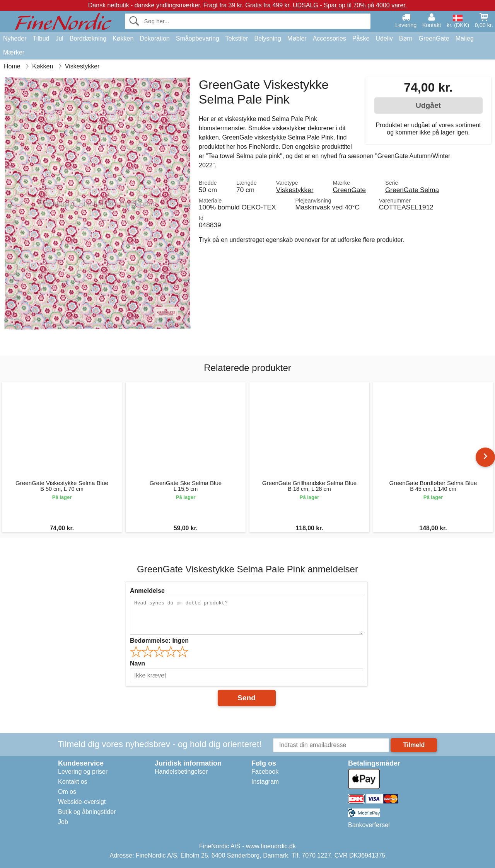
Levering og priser (83, 772)
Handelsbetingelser (181, 772)
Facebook (265, 772)
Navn (137, 663)
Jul (59, 38)
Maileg (465, 38)
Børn (406, 38)
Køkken (123, 38)
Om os (67, 792)
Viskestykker (295, 190)
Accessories (329, 38)
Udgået (428, 105)
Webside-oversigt (82, 802)
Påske (361, 38)
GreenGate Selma (412, 190)
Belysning (267, 38)
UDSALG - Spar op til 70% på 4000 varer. (350, 5)
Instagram (265, 782)
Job (63, 822)
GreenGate (434, 38)
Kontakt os (73, 782)
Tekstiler (237, 38)
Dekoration (154, 38)
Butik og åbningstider (87, 812)
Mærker (14, 52)
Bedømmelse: (159, 641)
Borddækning (88, 38)
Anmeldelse (147, 591)
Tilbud (41, 38)
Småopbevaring (198, 38)
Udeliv (384, 38)
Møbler (297, 38)
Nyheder (15, 38)
